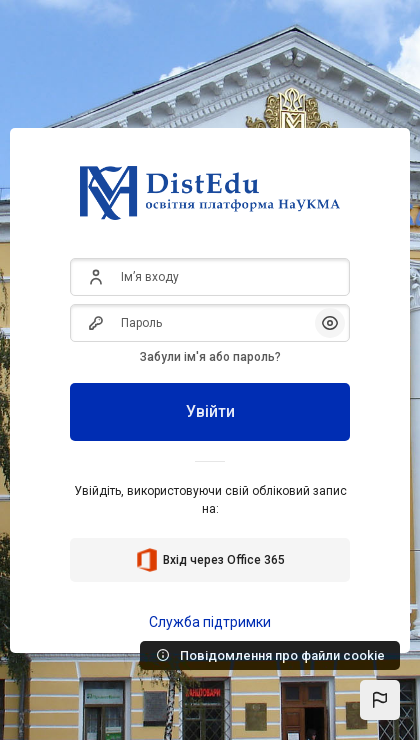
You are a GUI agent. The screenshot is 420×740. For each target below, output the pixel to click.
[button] (380, 700)
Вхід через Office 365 (210, 560)
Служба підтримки (210, 622)
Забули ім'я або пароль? (210, 357)
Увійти (210, 411)
